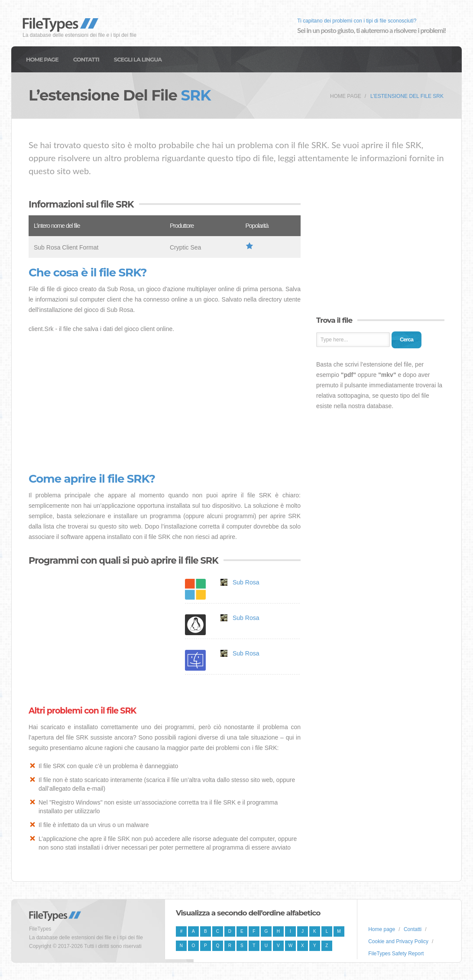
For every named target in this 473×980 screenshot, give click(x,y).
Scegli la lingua (138, 59)
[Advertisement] (165, 403)
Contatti (86, 59)
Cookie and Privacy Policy (398, 941)
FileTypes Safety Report (396, 954)
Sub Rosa (246, 582)
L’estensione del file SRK (407, 96)
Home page (42, 59)
